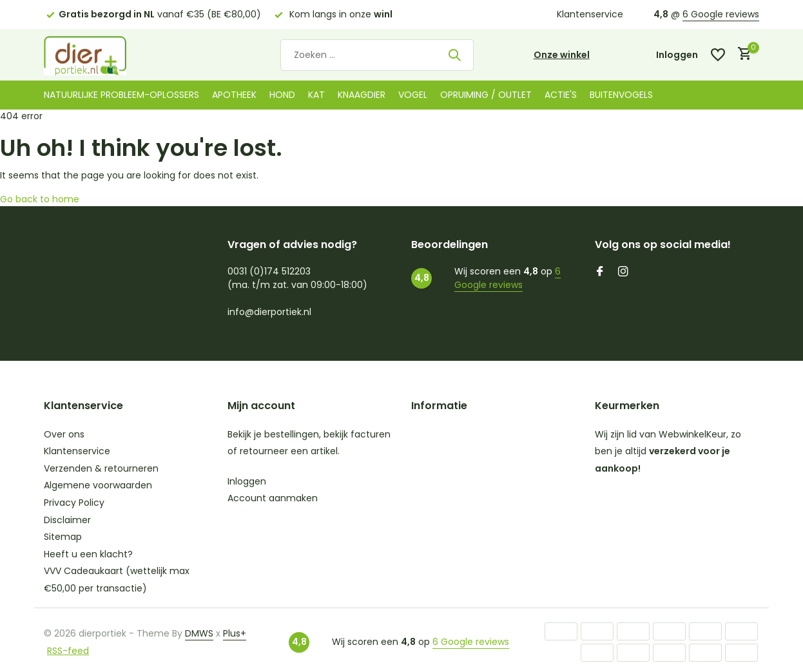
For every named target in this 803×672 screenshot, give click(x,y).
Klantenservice (590, 14)
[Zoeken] (377, 55)
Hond (282, 95)
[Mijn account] (677, 55)
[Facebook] (600, 273)
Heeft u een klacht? (88, 554)
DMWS (199, 633)
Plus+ (235, 633)
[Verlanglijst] (718, 55)
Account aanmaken (273, 498)
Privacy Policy (74, 503)
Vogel (413, 95)
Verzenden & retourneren (101, 468)
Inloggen (247, 481)
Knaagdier (362, 95)
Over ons (64, 434)
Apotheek (234, 95)
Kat (316, 95)
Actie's (561, 95)
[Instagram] (623, 273)
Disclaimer (67, 520)
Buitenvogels (621, 95)
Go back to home (40, 199)
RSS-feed (68, 651)
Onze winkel (562, 55)
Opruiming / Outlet (486, 95)
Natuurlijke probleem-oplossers (121, 95)
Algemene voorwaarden (98, 485)
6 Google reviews (721, 14)
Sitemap (63, 537)
